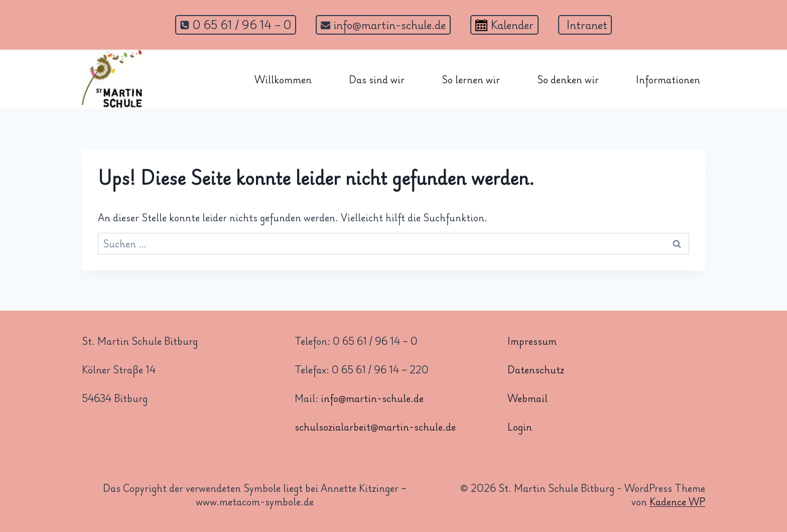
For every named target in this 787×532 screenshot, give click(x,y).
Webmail (528, 398)
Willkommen (283, 79)
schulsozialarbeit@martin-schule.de (375, 427)
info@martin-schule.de (372, 398)
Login (520, 427)
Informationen (668, 79)
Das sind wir (377, 79)
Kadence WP (677, 501)
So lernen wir (471, 79)
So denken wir (568, 79)
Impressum (532, 341)
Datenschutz (536, 369)
